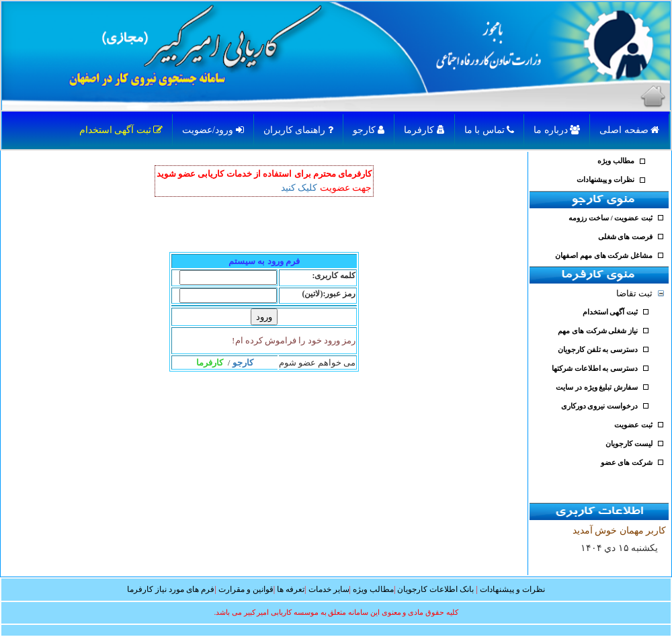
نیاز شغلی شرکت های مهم (598, 331)
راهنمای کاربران (298, 130)
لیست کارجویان (629, 444)
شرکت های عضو (627, 463)
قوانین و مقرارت (246, 589)
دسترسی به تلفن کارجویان (598, 350)
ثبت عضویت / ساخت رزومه (611, 218)
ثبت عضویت (633, 425)
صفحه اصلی (629, 130)
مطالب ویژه (616, 161)
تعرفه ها (291, 589)
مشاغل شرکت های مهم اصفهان (604, 256)
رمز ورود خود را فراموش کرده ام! (294, 340)
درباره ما (557, 130)
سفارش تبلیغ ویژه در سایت (597, 387)
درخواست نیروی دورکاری (599, 406)
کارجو (369, 130)
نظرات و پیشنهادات (605, 180)
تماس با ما (490, 130)
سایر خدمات (329, 589)
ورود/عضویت (213, 130)
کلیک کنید (299, 188)
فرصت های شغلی (625, 237)
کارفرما (424, 130)
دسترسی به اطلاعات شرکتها (595, 369)
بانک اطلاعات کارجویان (435, 589)
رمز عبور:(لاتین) (329, 294)
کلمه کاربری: (334, 275)
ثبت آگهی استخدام (121, 130)
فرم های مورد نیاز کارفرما (171, 589)
